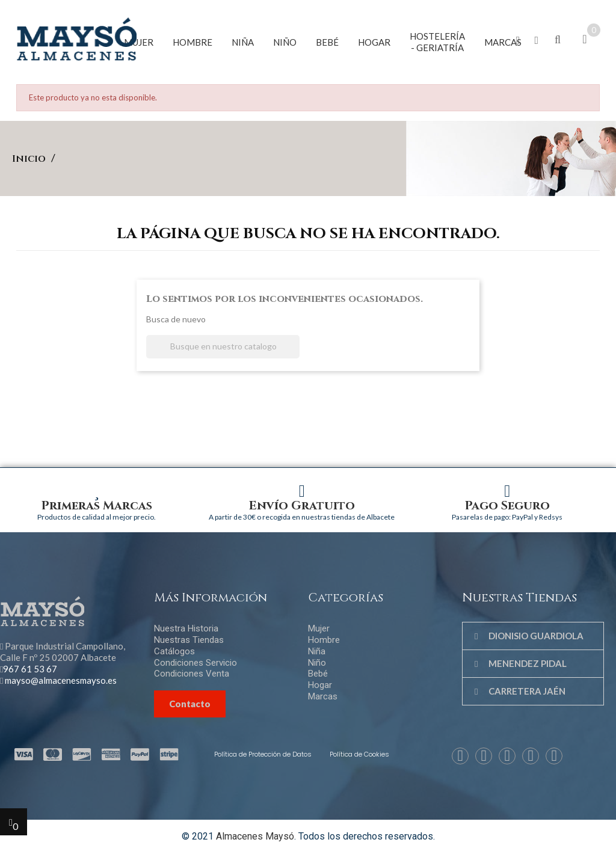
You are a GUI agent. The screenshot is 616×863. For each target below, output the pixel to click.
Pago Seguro (507, 505)
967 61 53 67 (30, 669)
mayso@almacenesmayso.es (61, 680)
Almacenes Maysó (255, 836)
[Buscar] (223, 347)
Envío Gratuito (302, 505)
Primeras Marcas (97, 505)
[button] (518, 41)
